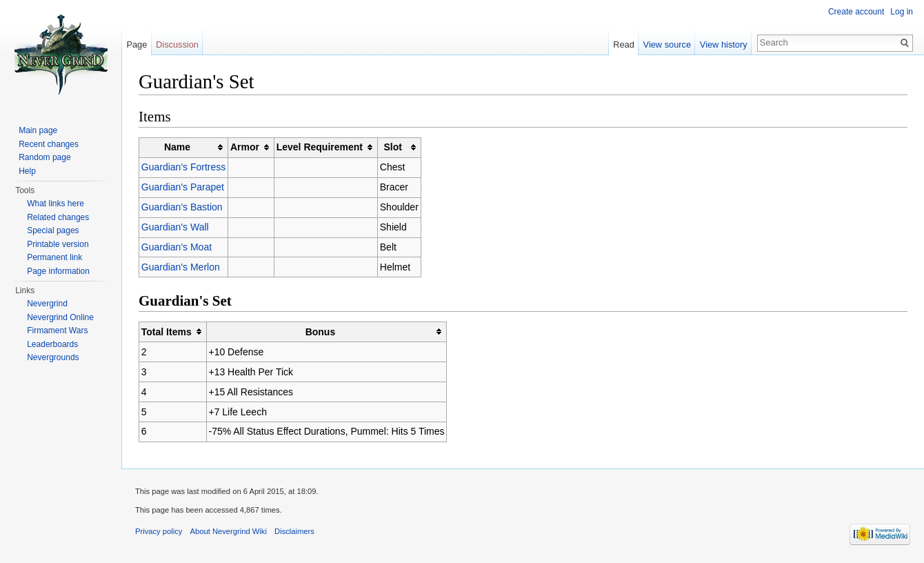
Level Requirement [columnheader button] (320, 147)
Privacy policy (159, 531)
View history (724, 45)
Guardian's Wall (175, 227)
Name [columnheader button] (177, 147)
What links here (56, 204)
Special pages (53, 230)
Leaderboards (52, 344)
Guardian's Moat (177, 247)
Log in (902, 12)
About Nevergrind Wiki (229, 531)
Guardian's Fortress (184, 167)
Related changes (58, 217)
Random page (44, 157)
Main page (38, 130)
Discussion (177, 45)
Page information (58, 271)
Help (27, 171)
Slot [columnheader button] (392, 147)
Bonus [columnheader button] (321, 332)
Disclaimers (294, 531)
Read (624, 45)
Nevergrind (47, 304)
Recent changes (49, 144)
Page (137, 45)
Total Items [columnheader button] (167, 332)
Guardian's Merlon (181, 267)
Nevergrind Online (60, 317)
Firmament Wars (57, 330)
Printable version (58, 244)
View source (667, 45)
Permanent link (54, 257)
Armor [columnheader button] (245, 147)
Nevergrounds (53, 357)
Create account (856, 12)
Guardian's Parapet (183, 187)
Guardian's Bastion (182, 207)
